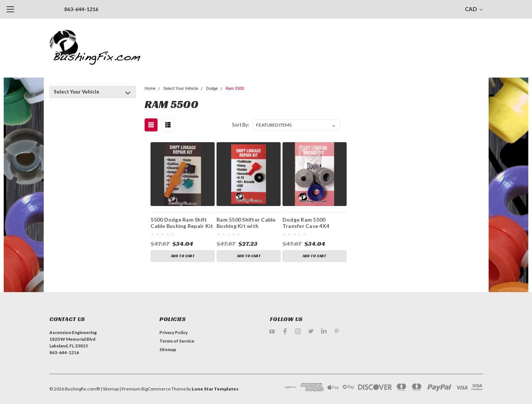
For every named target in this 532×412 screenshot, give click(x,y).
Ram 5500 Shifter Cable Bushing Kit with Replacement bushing (246, 224)
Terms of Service (177, 341)
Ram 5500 (235, 89)
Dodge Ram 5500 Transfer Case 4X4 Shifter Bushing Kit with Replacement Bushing (313, 224)
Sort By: (241, 125)
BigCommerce (156, 389)
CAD (474, 9)
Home (150, 89)
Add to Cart (183, 256)
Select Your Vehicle (77, 92)
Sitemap (168, 349)
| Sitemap (110, 389)
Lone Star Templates (215, 389)
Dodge (212, 89)
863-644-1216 (81, 9)
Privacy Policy (174, 332)
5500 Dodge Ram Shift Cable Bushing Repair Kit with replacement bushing (182, 224)
